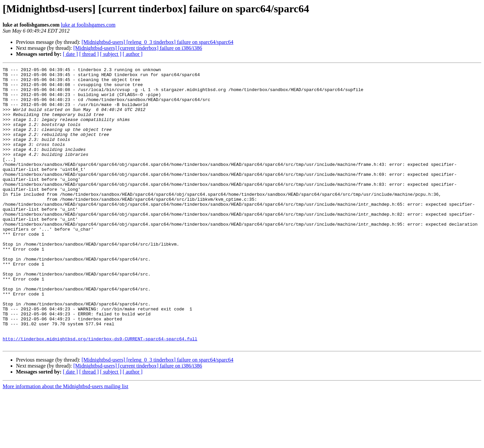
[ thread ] (89, 54)
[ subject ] (111, 54)
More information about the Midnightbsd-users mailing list (66, 442)
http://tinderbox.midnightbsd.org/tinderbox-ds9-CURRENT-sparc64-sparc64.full (100, 393)
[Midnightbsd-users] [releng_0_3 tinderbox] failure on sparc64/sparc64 (157, 42)
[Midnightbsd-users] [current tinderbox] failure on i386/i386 (138, 48)
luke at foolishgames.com (88, 25)
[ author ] (133, 54)
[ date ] (70, 54)
